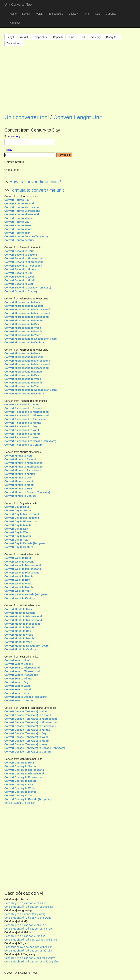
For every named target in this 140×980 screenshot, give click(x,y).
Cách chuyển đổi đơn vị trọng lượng (25, 914)
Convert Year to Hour (17, 660)
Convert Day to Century (19, 547)
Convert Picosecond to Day (21, 426)
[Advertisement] (70, 83)
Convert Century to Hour (19, 763)
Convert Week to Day (17, 580)
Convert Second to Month (20, 280)
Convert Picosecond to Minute (23, 423)
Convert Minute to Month (19, 485)
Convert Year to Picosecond (21, 675)
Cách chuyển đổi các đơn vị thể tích (25, 936)
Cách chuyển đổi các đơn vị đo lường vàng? (30, 958)
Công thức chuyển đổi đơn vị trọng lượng (28, 918)
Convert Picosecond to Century (23, 445)
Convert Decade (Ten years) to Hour (26, 711)
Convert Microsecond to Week (23, 328)
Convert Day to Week (17, 532)
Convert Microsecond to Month (23, 331)
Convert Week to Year (17, 591)
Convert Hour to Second (19, 204)
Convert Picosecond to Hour (22, 404)
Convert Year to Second (19, 664)
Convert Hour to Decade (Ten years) (26, 236)
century (16, 136)
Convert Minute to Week (19, 481)
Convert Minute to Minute (20, 474)
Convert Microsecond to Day (22, 324)
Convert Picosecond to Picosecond (26, 419)
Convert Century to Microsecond (24, 770)
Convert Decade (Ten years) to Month (27, 741)
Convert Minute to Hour (19, 456)
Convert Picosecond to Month (22, 434)
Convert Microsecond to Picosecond (27, 317)
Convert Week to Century (20, 598)
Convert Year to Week (17, 686)
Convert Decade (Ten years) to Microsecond (31, 719)
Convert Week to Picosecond (22, 573)
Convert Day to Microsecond (22, 514)
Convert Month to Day (18, 631)
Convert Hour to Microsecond (22, 207)
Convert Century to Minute (20, 781)
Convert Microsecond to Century (24, 342)
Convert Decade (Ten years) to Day (25, 733)
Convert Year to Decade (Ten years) (26, 697)
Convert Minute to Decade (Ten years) (27, 492)
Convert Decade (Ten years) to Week (26, 737)
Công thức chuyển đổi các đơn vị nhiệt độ (28, 929)
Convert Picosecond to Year (21, 437)
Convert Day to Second (18, 510)
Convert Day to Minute (18, 525)
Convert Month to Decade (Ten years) (27, 646)
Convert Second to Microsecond (24, 258)
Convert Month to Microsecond (23, 616)
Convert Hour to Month (18, 229)
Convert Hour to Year (17, 233)
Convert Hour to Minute (19, 218)
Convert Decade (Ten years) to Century (28, 752)
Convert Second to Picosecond (23, 266)
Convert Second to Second (21, 255)
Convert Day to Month (18, 536)
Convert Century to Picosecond (23, 777)
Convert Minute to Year (18, 489)
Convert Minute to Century (20, 496)
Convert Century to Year (19, 795)
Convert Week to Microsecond (23, 565)
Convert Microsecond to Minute (23, 320)
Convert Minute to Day (18, 478)
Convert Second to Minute (20, 269)
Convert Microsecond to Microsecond (27, 309)
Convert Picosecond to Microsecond (27, 412)
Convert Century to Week (20, 788)
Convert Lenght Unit (78, 117)
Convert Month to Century (20, 649)
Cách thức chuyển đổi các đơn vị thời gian (28, 947)
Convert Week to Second (19, 562)
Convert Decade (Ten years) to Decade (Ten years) (35, 748)
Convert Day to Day (16, 529)
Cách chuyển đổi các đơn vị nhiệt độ (25, 925)
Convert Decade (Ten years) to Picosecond (30, 726)
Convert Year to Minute (18, 679)
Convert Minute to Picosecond (23, 470)
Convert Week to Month (19, 587)
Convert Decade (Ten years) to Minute (27, 730)
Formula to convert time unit (37, 190)
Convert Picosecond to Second (23, 408)
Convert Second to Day (18, 273)
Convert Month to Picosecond (22, 624)
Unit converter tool (27, 117)
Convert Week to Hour (18, 558)
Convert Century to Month (20, 792)
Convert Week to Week (18, 584)
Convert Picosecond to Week (22, 430)
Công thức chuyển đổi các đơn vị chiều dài (29, 907)
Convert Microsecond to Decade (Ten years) (31, 339)
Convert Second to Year (19, 284)
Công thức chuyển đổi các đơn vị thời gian (28, 951)
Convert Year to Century (19, 700)
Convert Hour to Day (17, 222)
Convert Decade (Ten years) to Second (28, 715)
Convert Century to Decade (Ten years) (28, 799)
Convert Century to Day (19, 785)
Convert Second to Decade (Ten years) (28, 288)
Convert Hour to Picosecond (22, 214)
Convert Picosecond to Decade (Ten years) (30, 441)
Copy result (64, 155)
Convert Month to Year (18, 642)
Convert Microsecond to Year (22, 335)
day (10, 150)
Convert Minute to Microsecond (23, 463)
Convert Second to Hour (19, 251)
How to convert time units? (35, 182)
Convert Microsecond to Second (24, 306)
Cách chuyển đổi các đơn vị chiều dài (26, 903)
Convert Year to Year (17, 693)
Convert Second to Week (19, 277)
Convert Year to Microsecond (22, 668)
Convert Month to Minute (19, 627)
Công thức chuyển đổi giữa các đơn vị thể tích (31, 940)
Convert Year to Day (16, 682)
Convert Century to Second (21, 766)
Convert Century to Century (20, 803)
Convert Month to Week (19, 635)
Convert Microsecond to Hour (22, 302)
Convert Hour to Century (19, 240)
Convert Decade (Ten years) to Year (26, 744)
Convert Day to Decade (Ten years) (25, 543)
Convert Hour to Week (18, 225)
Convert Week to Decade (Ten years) (26, 595)
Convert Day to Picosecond (21, 521)
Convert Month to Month (19, 638)
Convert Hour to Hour (17, 200)
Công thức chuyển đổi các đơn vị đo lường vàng (32, 962)
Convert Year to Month (18, 690)
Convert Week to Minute (19, 576)
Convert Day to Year (16, 540)
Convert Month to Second (20, 613)
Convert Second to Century (21, 291)
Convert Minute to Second (20, 459)
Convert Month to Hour (18, 609)
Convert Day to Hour (17, 507)
